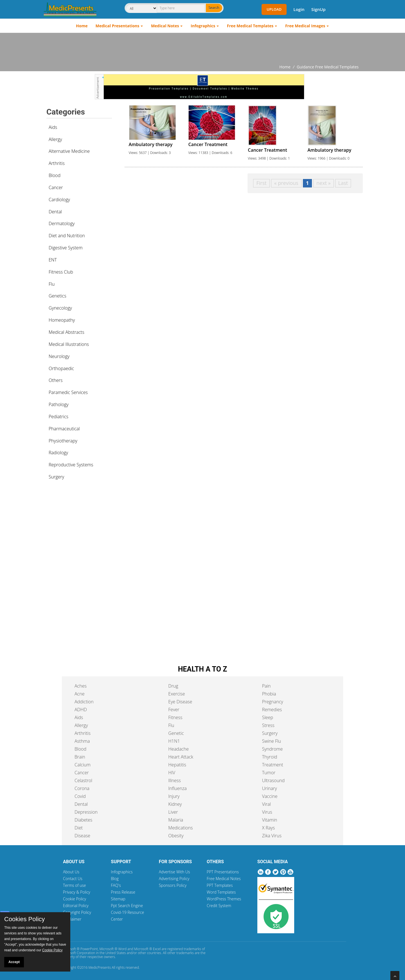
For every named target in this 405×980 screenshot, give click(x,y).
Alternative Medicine (69, 151)
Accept (14, 962)
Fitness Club (61, 272)
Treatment (273, 765)
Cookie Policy (75, 899)
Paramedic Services (68, 392)
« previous (286, 183)
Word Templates (221, 892)
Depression (86, 812)
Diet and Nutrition (67, 236)
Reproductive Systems (71, 465)
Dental (55, 212)
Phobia (269, 694)
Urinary (270, 788)
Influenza (177, 788)
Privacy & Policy (77, 892)
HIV (172, 773)
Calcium (83, 765)
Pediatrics (58, 417)
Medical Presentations (118, 26)
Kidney (175, 804)
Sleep (268, 717)
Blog (115, 879)
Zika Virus (272, 836)
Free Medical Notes (224, 879)
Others (56, 380)
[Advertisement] (202, 48)
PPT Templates (220, 885)
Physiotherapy (63, 441)
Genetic (176, 733)
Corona (82, 788)
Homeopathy (62, 320)
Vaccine (270, 796)
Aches (81, 686)
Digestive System (66, 248)
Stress (268, 725)
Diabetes (83, 820)
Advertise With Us (175, 872)
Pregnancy (273, 702)
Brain (80, 757)
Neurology (59, 356)
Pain (266, 686)
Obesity (176, 836)
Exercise (176, 694)
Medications (180, 828)
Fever (174, 710)
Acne (79, 694)
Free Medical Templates (250, 26)
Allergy (55, 139)
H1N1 (174, 741)
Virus (267, 812)
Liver (173, 812)
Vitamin (270, 820)
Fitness (175, 717)
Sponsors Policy (173, 885)
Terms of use (75, 885)
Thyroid (270, 757)
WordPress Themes (224, 899)
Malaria (176, 820)
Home (82, 26)
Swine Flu (272, 741)
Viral (266, 804)
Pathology (59, 404)
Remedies (272, 710)
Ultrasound (273, 780)
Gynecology (60, 308)
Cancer (56, 187)
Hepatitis (177, 765)
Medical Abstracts (67, 332)
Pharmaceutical (64, 429)
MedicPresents (100, 967)
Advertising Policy (174, 879)
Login (299, 9)
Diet (79, 828)
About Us (71, 872)
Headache (178, 749)
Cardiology (59, 200)
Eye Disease (180, 702)
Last (343, 183)
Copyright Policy (77, 912)
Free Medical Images (305, 26)
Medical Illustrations (69, 344)
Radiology (58, 453)
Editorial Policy (76, 906)
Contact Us (73, 879)
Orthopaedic (61, 368)
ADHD (81, 710)
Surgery (56, 477)
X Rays (269, 828)
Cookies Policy (24, 919)
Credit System (219, 906)
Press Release (123, 892)
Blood (55, 175)
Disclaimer (72, 919)
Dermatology (62, 223)
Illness (174, 780)
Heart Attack (181, 757)
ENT (53, 260)
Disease (82, 836)
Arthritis (57, 163)
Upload (274, 9)
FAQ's (116, 885)
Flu (52, 284)
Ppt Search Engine (127, 906)
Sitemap (118, 899)
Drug (173, 686)
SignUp (319, 9)
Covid (80, 796)
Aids (53, 127)
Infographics (203, 26)
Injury (174, 796)
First (261, 183)
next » (324, 183)
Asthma (82, 741)
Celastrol (83, 780)
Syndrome (273, 749)
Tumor (269, 773)
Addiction (84, 702)
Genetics (58, 296)
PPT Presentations (223, 872)
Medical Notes (165, 26)
